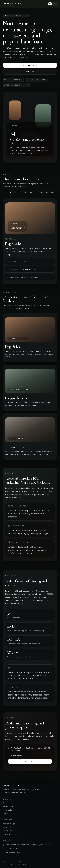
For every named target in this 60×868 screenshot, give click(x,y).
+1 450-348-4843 (17, 755)
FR (54, 4)
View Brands (30, 65)
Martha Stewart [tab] (48, 192)
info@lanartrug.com (13, 853)
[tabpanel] (30, 241)
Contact (30, 72)
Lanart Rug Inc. (12, 4)
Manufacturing (8, 806)
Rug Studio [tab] (11, 192)
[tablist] (30, 193)
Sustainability (8, 810)
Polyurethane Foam (10, 834)
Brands (5, 803)
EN (50, 4)
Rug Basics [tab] (28, 192)
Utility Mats (7, 827)
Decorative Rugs (9, 824)
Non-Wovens (7, 831)
